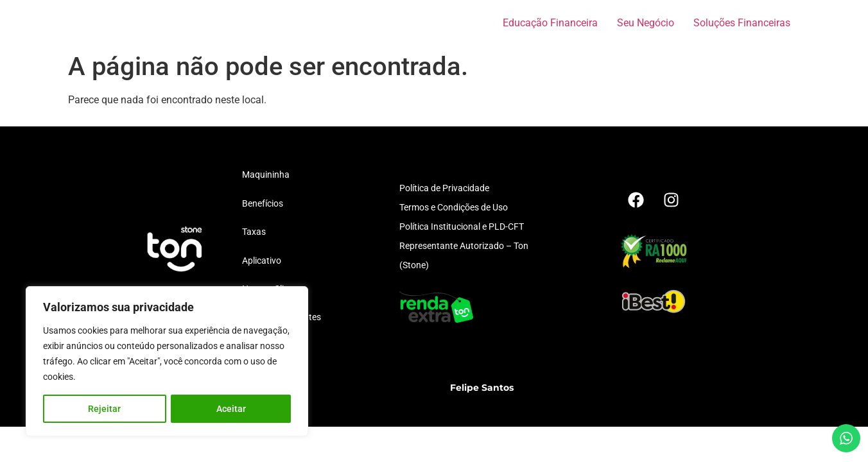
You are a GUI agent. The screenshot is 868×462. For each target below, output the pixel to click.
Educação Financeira (550, 23)
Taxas (254, 232)
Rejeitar (104, 409)
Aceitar (231, 409)
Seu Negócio (646, 23)
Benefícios (263, 203)
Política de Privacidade (444, 188)
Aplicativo (262, 261)
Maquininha (266, 175)
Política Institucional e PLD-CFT (462, 227)
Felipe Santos (482, 388)
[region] (167, 361)
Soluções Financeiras (742, 23)
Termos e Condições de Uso (454, 207)
